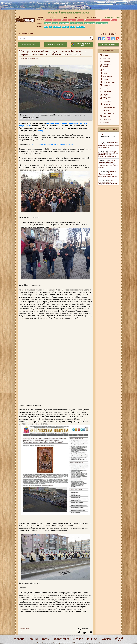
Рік (114, 137)
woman (107, 639)
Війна (46, 27)
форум (45, 639)
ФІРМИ (78, 17)
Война (105, 55)
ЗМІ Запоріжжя (64, 23)
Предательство (109, 107)
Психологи (80, 20)
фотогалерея (61, 639)
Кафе (59, 20)
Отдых (106, 95)
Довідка (55, 23)
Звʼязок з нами (119, 639)
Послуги (114, 20)
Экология (107, 123)
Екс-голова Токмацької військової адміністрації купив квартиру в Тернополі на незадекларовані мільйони (108, 164)
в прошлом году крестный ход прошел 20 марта (53, 144)
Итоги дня (107, 101)
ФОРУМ (53, 17)
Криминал (107, 104)
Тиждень (103, 137)
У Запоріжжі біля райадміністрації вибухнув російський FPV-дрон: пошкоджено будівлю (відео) (108, 154)
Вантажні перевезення (93, 20)
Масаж (64, 20)
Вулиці (72, 23)
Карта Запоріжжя (102, 23)
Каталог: (40, 20)
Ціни (51, 27)
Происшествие (109, 82)
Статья (106, 110)
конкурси (92, 639)
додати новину (108, 44)
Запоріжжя (47, 23)
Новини (29, 33)
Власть (106, 70)
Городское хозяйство (106, 66)
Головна (21, 33)
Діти (55, 20)
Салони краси (106, 20)
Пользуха (65, 27)
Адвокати (48, 20)
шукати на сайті (29, 44)
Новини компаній (90, 23)
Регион (106, 79)
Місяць (108, 137)
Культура (107, 73)
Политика (107, 92)
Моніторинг (57, 27)
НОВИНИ (40, 17)
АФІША (66, 17)
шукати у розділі (56, 44)
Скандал (106, 62)
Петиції (72, 27)
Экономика (107, 76)
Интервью (107, 119)
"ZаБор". (41, 130)
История (106, 116)
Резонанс (107, 58)
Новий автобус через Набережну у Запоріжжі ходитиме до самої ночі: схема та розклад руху (108, 145)
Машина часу (80, 27)
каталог (78, 639)
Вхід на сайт (108, 34)
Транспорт (79, 23)
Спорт (105, 88)
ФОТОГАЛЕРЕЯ (93, 17)
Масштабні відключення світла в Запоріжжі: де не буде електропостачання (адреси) (108, 174)
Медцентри (72, 20)
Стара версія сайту (113, 17)
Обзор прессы (108, 113)
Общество (107, 98)
